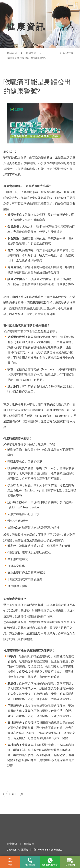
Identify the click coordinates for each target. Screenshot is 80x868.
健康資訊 (31, 53)
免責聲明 (12, 844)
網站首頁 (12, 53)
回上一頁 (68, 53)
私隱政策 (29, 844)
